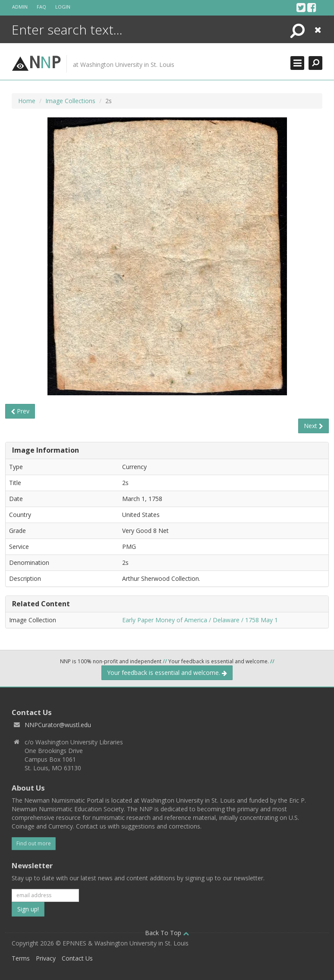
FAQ (41, 7)
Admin (20, 7)
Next (314, 426)
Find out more (34, 843)
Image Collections (70, 101)
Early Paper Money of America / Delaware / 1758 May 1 (200, 620)
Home (27, 101)
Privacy (46, 958)
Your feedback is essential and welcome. (167, 673)
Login (63, 7)
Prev (20, 411)
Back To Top (167, 933)
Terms (21, 958)
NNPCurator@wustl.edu (58, 725)
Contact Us (77, 958)
